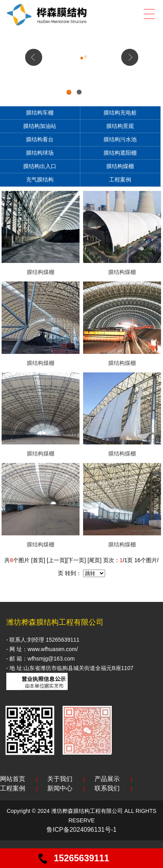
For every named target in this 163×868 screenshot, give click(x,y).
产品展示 (107, 779)
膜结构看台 (40, 139)
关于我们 (60, 779)
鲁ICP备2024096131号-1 (81, 830)
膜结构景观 (120, 126)
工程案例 (120, 180)
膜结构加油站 (40, 126)
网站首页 (13, 779)
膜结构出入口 (40, 166)
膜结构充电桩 (120, 113)
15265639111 (82, 858)
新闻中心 (60, 788)
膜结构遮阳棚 (120, 153)
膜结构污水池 (120, 139)
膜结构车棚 (40, 113)
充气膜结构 (40, 180)
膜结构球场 (40, 153)
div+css (81, 98)
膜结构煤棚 (120, 166)
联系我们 (107, 788)
